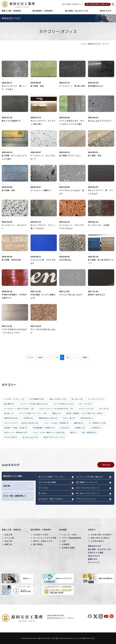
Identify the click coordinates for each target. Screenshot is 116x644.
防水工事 (8, 541)
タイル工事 (9, 538)
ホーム (83, 44)
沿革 (64, 541)
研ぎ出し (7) (9, 413)
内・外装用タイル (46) (98, 423)
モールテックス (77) (96, 399)
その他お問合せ (97, 541)
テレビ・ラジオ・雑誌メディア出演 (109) (49, 432)
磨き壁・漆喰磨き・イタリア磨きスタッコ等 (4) (85, 413)
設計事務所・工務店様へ (41, 530)
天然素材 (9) (28, 418)
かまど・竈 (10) (69, 418)
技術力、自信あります (43, 541)
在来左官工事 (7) (87, 418)
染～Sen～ (43, 493)
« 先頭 (40, 357)
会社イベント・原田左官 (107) (16, 432)
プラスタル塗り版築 (47, 482)
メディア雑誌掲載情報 (71, 538)
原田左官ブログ (95, 546)
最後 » (86, 357)
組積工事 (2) (79, 423)
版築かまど (93, 559)
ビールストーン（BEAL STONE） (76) (19, 409)
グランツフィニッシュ (86, 499)
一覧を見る (106, 465)
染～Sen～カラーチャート (88, 493)
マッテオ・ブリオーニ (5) (14, 399)
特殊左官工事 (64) (11, 418)
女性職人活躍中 (69, 548)
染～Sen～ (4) (77, 399)
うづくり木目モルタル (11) (63, 404)
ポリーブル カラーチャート (88, 488)
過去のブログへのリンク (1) (54, 437)
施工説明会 (38, 544)
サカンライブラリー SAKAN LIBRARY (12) (21, 423)
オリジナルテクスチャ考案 (45, 538)
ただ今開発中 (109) (37, 399)
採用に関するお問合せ (100, 538)
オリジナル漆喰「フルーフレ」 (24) (33, 413)
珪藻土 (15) (56, 413)
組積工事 (8, 544)
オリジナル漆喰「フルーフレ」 (52, 477)
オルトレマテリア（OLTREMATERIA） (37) (56, 409)
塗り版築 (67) (9, 404)
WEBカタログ (94, 556)
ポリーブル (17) (85, 404)
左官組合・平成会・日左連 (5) (16, 428)
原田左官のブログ (94, 44)
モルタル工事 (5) (11, 437)
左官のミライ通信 (96, 553)
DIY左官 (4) (65, 428)
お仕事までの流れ (41, 535)
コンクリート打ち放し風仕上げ (90, 477)
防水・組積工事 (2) (89, 432)
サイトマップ (94, 562)
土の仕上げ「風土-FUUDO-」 (51, 499)
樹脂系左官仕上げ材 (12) (48, 418)
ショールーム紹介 (70, 535)
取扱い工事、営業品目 (11, 530)
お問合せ (92, 530)
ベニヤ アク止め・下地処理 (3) (56, 423)
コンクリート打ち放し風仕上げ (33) (34, 404)
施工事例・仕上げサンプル (99, 549)
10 (68, 357)
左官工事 (8, 535)
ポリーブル (43, 488)
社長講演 (66, 544)
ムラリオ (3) (104, 409)
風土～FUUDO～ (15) (58, 399)
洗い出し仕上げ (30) (30, 437)
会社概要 (63, 530)
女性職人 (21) (80, 428)
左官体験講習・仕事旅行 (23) (44, 428)
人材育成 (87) (96, 428)
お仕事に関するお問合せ (101, 535)
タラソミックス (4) (86, 409)
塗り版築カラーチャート (87, 482)
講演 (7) (73, 432)
